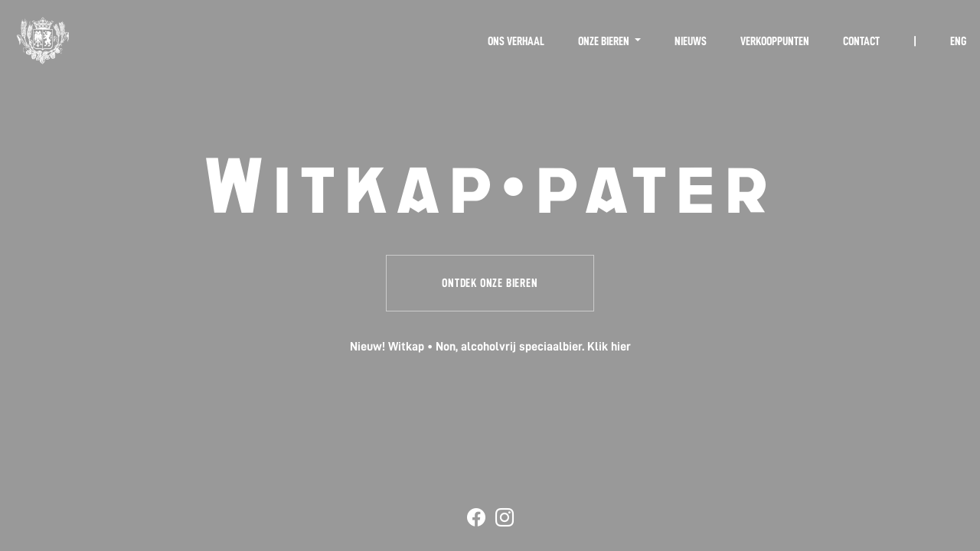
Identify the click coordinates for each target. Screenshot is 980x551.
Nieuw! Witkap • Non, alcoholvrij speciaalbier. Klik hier (490, 347)
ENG (958, 41)
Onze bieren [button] (605, 41)
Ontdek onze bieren (490, 283)
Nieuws (691, 41)
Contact (861, 41)
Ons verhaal (516, 41)
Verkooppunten (775, 41)
